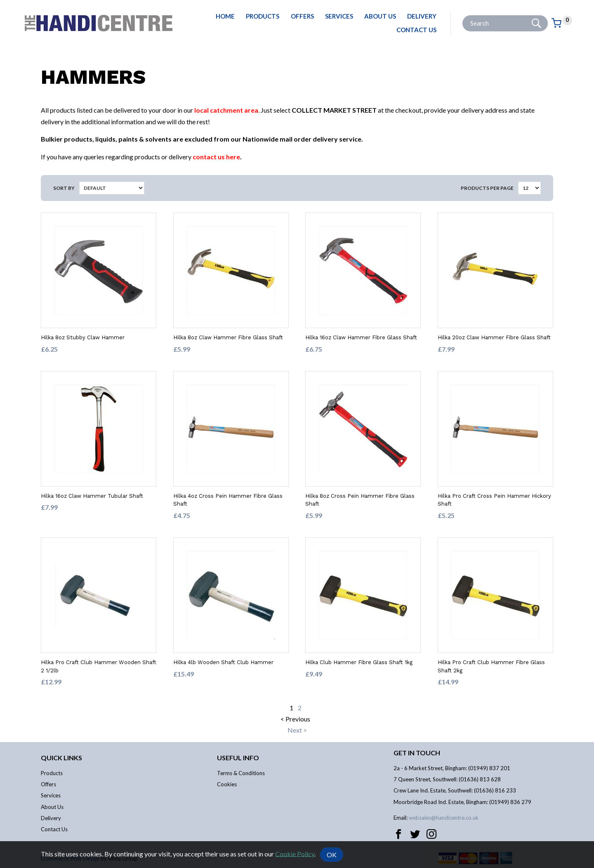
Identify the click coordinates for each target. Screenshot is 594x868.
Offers (302, 16)
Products (263, 16)
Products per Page (487, 188)
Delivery (422, 16)
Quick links (61, 758)
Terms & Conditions (241, 773)
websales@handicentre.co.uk (444, 818)
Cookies (227, 784)
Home (225, 16)
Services (339, 16)
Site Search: (463, 15)
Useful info (238, 758)
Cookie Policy (295, 853)
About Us (380, 16)
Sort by (64, 188)
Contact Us (416, 30)
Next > (297, 730)
